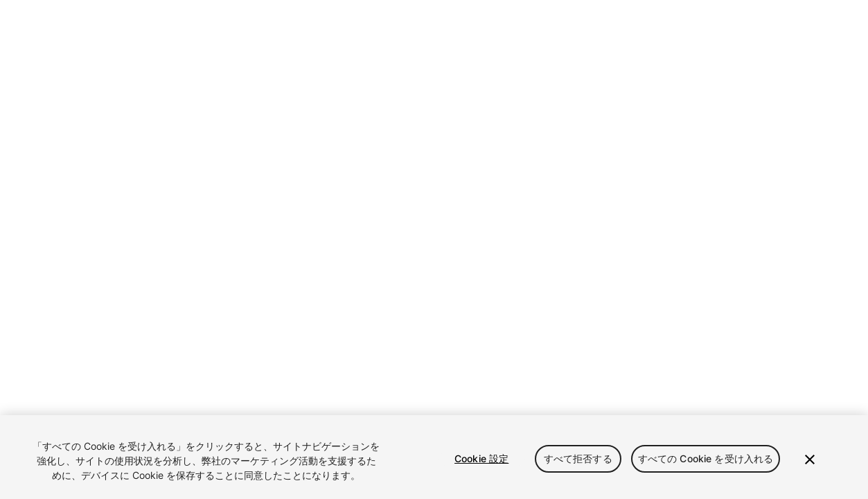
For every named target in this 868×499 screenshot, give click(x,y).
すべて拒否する (578, 458)
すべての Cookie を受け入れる (706, 458)
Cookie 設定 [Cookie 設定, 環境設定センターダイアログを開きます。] (481, 458)
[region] (434, 457)
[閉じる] (810, 459)
